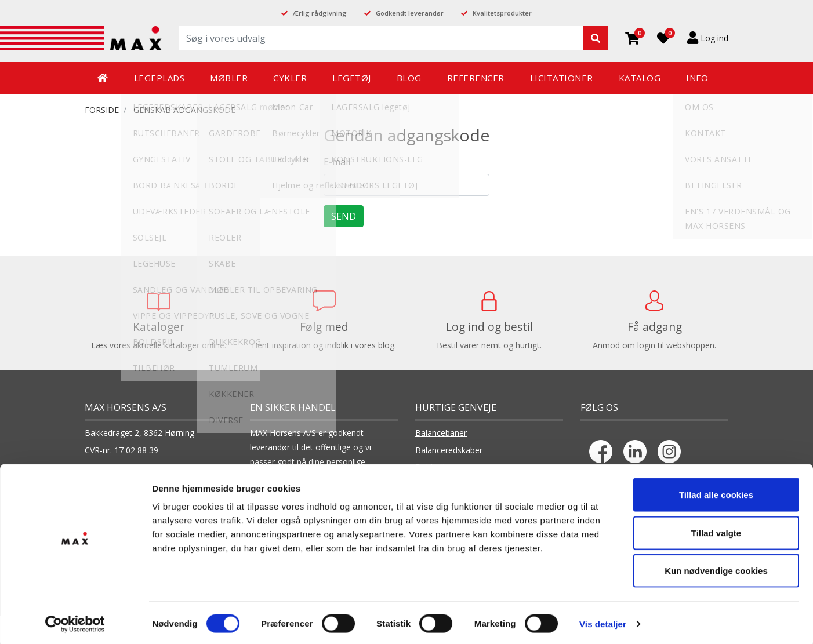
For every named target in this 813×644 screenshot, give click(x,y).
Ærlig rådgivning (320, 13)
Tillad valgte (716, 530)
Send (344, 216)
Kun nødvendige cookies (716, 568)
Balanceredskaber (449, 450)
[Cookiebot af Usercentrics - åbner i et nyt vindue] (75, 621)
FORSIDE (102, 110)
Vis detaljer (603, 621)
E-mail (337, 162)
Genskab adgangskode (184, 110)
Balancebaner (441, 433)
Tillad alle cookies (716, 492)
